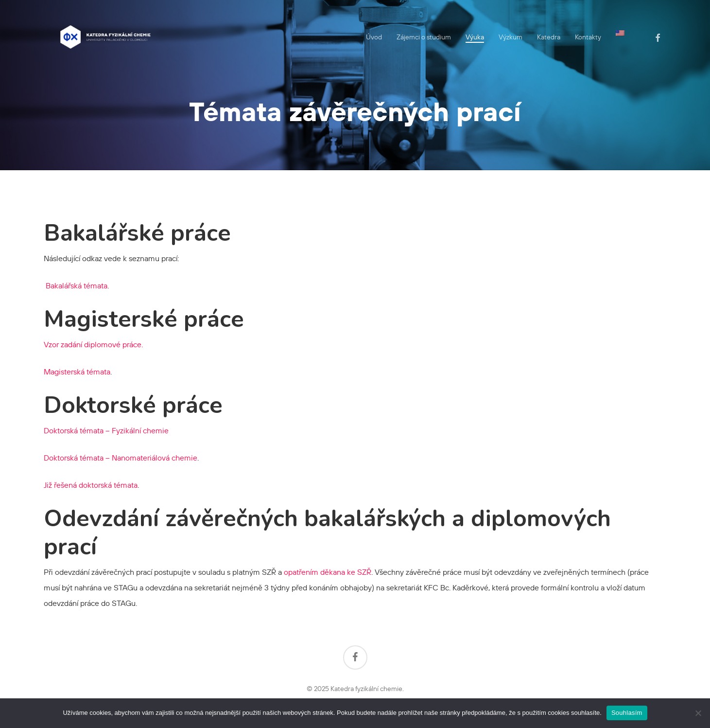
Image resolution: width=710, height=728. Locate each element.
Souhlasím (627, 713)
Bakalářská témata (76, 285)
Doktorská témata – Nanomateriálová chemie (121, 458)
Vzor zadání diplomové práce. (93, 344)
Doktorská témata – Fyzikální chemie (106, 430)
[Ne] (698, 713)
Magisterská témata (77, 372)
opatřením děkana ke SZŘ (328, 572)
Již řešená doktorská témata (91, 485)
